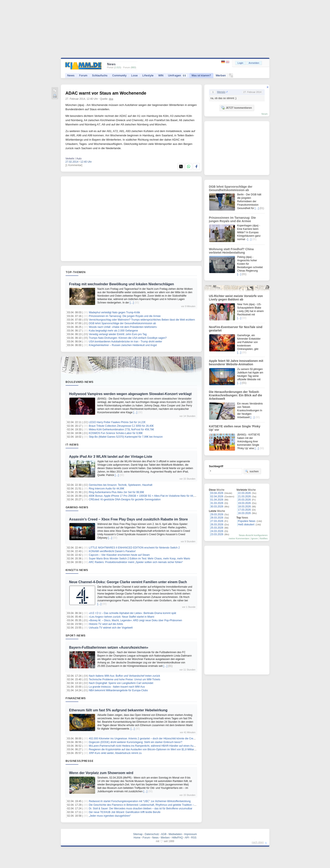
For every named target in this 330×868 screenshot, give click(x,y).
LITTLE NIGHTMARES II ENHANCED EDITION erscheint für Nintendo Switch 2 (134, 548)
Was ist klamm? (201, 75)
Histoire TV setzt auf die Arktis (106, 624)
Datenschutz (152, 834)
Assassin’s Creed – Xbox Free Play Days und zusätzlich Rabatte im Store (128, 519)
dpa (111, 99)
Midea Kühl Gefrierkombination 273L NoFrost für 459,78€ (121, 430)
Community (119, 75)
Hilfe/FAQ (177, 838)
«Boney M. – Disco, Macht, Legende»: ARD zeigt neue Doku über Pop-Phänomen (136, 620)
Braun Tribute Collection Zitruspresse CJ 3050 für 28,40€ (121, 426)
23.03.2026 (217, 534)
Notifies (264, 538)
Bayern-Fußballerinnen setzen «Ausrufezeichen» (109, 647)
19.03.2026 (244, 503)
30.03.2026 (217, 507)
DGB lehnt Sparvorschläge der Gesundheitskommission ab (122, 323)
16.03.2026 (244, 513)
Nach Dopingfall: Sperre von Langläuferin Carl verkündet (121, 683)
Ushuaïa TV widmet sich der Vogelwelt (111, 628)
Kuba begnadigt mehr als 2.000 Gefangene (113, 331)
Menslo (221, 92)
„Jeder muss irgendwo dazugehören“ (110, 816)
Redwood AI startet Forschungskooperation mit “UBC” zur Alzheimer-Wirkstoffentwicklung (140, 801)
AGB (164, 834)
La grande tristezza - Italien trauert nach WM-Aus (117, 687)
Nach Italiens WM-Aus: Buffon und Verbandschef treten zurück (125, 676)
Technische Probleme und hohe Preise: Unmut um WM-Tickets (124, 679)
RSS (194, 838)
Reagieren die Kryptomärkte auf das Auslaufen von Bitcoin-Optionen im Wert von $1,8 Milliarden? (144, 749)
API (187, 838)
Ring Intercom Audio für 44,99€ (107, 489)
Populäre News (247, 521)
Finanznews (76, 698)
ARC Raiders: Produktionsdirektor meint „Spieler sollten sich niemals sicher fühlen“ (136, 562)
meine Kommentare (239, 538)
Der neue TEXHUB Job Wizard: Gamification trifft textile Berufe (125, 812)
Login (240, 63)
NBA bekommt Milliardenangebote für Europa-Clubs (118, 690)
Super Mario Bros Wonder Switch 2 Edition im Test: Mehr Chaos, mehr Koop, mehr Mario (140, 559)
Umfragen (177, 75)
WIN (161, 75)
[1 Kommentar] (74, 165)
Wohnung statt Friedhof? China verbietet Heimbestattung (231, 251)
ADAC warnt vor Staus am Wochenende (106, 93)
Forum (83, 75)
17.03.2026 (244, 510)
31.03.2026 (217, 503)
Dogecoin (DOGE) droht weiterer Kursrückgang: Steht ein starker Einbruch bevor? (136, 742)
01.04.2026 (217, 500)
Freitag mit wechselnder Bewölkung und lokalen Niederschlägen (122, 284)
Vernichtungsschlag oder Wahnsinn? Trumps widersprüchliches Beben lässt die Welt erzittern (142, 320)
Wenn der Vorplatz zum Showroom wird (101, 773)
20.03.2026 (244, 500)
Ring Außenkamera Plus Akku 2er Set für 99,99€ (116, 492)
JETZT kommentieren (236, 108)
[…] (132, 303)
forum (264, 114)
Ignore (255, 538)
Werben (221, 75)
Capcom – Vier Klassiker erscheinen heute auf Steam (119, 555)
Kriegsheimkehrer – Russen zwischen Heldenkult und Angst (123, 345)
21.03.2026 (244, 496)
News (71, 75)
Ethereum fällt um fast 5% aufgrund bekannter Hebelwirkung (118, 710)
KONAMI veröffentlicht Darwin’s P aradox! (112, 551)
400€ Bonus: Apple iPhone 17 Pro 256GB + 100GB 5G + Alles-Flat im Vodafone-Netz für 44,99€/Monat (147, 496)
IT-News (72, 444)
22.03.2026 (244, 493)
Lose (134, 75)
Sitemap (138, 834)
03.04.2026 (217, 493)
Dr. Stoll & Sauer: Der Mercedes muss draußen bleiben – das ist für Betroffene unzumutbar (141, 809)
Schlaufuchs (100, 75)
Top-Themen (76, 272)
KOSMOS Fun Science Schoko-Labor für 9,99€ (116, 433)
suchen (252, 471)
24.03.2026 (217, 531)
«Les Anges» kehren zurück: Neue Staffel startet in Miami (122, 617)
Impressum (190, 834)
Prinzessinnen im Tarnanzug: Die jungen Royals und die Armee (125, 316)
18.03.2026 (244, 507)
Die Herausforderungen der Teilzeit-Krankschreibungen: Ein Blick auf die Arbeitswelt (236, 395)
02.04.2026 (217, 496)
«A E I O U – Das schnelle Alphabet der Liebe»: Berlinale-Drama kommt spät (133, 613)
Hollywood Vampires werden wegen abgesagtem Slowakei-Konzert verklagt (131, 394)
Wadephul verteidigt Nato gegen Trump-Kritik (114, 312)
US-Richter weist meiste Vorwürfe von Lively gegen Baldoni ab (236, 298)
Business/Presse (80, 761)
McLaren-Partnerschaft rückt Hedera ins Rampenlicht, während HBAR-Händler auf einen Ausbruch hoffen (149, 746)
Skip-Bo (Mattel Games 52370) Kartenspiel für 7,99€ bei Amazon (126, 437)
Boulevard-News (80, 382)
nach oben (258, 842)
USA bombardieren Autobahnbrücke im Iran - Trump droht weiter (125, 342)
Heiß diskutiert (246, 525)
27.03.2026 (217, 521)
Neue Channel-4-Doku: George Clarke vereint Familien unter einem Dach (128, 582)
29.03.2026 (217, 514)
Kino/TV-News (77, 570)
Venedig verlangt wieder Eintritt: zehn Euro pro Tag (118, 334)
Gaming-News (77, 507)
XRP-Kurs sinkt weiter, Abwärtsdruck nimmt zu (115, 753)
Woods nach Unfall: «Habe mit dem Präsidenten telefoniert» (123, 327)
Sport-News (76, 635)
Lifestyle (148, 75)
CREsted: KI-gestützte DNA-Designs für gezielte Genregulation (125, 499)
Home (137, 838)
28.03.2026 (217, 518)
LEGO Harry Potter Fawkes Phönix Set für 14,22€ (117, 422)
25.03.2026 (217, 528)
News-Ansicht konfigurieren (253, 535)
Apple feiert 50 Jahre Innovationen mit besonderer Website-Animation (236, 363)
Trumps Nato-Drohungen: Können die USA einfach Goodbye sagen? (128, 338)
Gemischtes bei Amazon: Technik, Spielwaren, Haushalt (121, 485)
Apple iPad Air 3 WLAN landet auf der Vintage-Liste (111, 457)
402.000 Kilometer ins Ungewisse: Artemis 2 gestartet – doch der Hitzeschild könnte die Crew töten (145, 739)
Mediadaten (175, 834)
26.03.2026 (217, 525)
